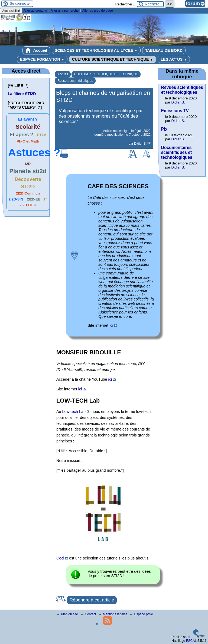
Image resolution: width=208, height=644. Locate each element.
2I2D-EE (33, 199)
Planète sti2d (28, 171)
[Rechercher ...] (150, 4)
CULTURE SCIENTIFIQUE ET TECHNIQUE (113, 59)
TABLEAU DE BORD (164, 50)
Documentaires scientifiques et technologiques (177, 152)
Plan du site (68, 614)
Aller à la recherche (65, 11)
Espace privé (142, 614)
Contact (89, 614)
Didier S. (140, 144)
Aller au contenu (35, 11)
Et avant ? (28, 119)
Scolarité (28, 127)
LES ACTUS (174, 59)
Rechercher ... (126, 4)
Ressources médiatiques (75, 81)
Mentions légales (114, 614)
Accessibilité (11, 11)
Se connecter (20, 3)
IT (45, 199)
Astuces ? (34, 153)
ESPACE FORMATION (42, 59)
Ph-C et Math (28, 141)
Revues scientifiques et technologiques (182, 90)
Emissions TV (175, 111)
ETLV (42, 135)
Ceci (60, 558)
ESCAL (191, 641)
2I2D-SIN (16, 199)
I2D (28, 164)
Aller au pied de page (97, 11)
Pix (164, 129)
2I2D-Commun (28, 193)
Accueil (36, 50)
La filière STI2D (22, 94)
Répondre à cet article (92, 600)
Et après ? (22, 135)
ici (111, 325)
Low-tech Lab (74, 412)
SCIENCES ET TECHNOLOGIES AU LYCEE (96, 50)
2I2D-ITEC (28, 205)
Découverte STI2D (28, 183)
